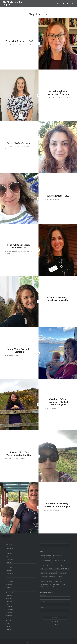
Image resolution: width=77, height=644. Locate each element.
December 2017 (10, 593)
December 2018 (10, 582)
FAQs (69, 3)
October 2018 (9, 587)
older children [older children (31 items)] (44, 576)
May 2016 (8, 629)
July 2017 (8, 604)
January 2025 (9, 551)
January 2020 (9, 570)
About (58, 3)
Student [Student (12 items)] (51, 582)
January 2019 (9, 579)
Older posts (6, 536)
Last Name (43, 608)
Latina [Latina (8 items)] (62, 568)
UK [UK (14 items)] (50, 584)
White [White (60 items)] (64, 584)
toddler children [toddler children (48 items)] (44, 584)
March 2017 (9, 607)
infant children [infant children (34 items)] (44, 568)
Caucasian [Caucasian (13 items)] (48, 563)
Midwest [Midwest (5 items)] (43, 571)
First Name (43, 601)
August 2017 (9, 601)
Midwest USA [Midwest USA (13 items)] (49, 571)
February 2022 (9, 559)
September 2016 (10, 618)
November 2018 (10, 584)
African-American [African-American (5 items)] (57, 558)
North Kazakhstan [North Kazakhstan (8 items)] (53, 574)
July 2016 (8, 624)
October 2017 (9, 596)
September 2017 (10, 598)
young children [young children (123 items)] (52, 587)
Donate (64, 3)
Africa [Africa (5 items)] (50, 558)
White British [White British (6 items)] (44, 587)
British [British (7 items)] (64, 560)
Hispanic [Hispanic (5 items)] (65, 566)
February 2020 (9, 568)
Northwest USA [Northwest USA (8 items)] (62, 574)
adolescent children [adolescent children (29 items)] (57, 555)
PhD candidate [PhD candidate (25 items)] (52, 576)
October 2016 (9, 615)
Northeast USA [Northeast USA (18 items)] (44, 574)
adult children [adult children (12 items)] (44, 558)
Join (73, 3)
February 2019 (9, 576)
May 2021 (8, 562)
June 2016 (8, 626)
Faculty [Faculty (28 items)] (43, 566)
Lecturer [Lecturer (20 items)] (67, 568)
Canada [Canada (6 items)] (43, 563)
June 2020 (8, 565)
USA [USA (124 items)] (54, 584)
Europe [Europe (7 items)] (66, 563)
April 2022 (8, 557)
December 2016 (10, 610)
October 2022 (9, 554)
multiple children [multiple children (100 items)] (58, 571)
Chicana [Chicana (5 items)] (54, 563)
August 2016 (9, 621)
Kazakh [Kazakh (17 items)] (51, 568)
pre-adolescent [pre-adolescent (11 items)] (44, 579)
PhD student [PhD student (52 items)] (60, 576)
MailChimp (58, 625)
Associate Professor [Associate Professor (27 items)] (56, 560)
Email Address (44, 595)
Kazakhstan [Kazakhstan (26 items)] (57, 568)
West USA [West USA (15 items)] (59, 584)
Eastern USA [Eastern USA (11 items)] (60, 563)
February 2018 (9, 590)
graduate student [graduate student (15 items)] (58, 566)
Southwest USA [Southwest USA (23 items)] (44, 582)
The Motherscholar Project (12, 3)
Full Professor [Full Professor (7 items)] (49, 566)
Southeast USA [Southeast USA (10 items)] (65, 579)
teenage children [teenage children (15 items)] (58, 582)
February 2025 (9, 548)
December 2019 (10, 573)
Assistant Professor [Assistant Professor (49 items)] (45, 560)
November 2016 (10, 612)
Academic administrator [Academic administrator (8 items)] (46, 555)
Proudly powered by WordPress (31, 642)
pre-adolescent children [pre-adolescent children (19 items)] (55, 579)
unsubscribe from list (55, 621)
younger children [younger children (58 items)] (61, 587)
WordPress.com (49, 642)
